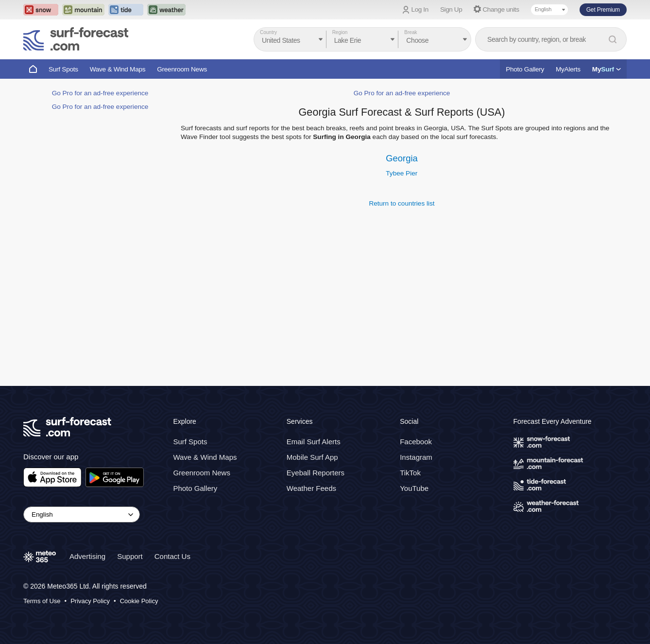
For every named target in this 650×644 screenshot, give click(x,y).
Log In (420, 9)
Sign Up (451, 9)
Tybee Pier (402, 173)
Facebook (416, 442)
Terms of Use (42, 601)
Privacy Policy (90, 601)
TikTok (410, 473)
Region (340, 32)
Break (411, 32)
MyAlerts (568, 69)
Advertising (87, 556)
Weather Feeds (311, 488)
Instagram (416, 457)
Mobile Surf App (312, 457)
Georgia (402, 158)
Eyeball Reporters (316, 473)
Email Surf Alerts (314, 442)
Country (268, 32)
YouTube (414, 488)
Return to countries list (402, 203)
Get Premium (603, 10)
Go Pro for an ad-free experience (100, 93)
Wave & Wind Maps (118, 69)
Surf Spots (63, 69)
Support (130, 556)
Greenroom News (182, 69)
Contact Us (172, 556)
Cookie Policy (139, 601)
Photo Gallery (525, 69)
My (607, 69)
